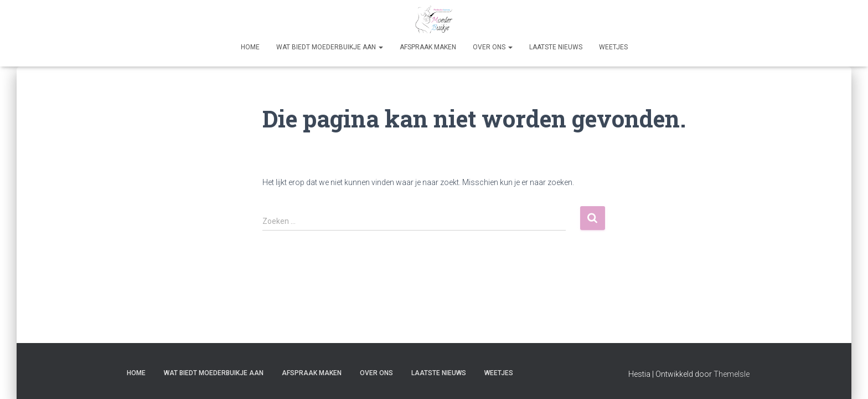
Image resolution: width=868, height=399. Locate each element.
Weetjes (613, 47)
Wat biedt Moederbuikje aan (330, 47)
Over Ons (493, 47)
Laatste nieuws (556, 47)
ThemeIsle (732, 374)
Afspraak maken (428, 47)
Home (250, 47)
